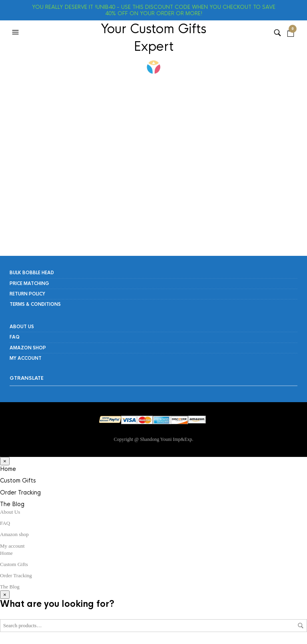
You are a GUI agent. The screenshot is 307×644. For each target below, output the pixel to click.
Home (8, 469)
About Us (22, 327)
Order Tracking (20, 492)
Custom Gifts (18, 481)
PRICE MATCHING (29, 283)
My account (26, 358)
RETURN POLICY (27, 294)
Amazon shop (28, 348)
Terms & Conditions (35, 304)
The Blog (12, 504)
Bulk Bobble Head (32, 273)
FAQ (15, 337)
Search (301, 626)
